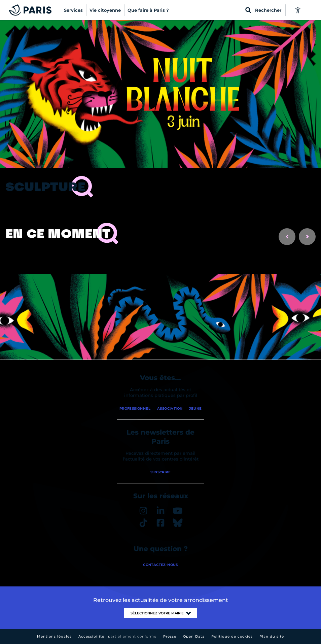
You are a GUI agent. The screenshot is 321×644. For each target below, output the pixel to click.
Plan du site (272, 636)
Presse (170, 636)
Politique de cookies (232, 636)
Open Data (194, 636)
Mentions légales (54, 636)
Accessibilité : (117, 636)
